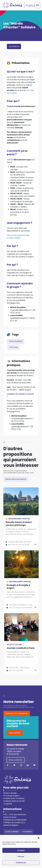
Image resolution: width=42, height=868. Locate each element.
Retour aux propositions (16, 479)
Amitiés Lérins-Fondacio (14, 798)
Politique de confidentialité (15, 820)
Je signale (8, 804)
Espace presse (10, 817)
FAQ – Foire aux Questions (15, 814)
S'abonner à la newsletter (17, 713)
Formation (27, 832)
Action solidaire (16, 341)
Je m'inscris (14, 46)
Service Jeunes (10, 793)
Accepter (21, 850)
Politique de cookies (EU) (14, 822)
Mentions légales (11, 825)
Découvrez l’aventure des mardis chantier (18, 237)
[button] (39, 838)
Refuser (21, 856)
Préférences (21, 863)
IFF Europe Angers (11, 796)
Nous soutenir (15, 733)
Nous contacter (16, 760)
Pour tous (14, 347)
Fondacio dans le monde (14, 801)
